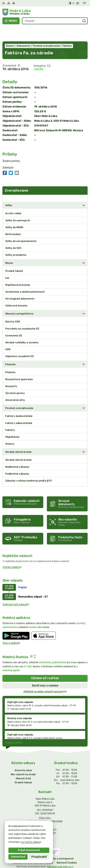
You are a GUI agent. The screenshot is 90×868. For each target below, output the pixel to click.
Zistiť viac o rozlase (45, 671)
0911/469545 (45, 811)
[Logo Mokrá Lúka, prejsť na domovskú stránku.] (45, 12)
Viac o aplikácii (11, 628)
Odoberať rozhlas (45, 664)
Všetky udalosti (12, 552)
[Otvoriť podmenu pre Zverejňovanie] (84, 183)
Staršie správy (14, 727)
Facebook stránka (45, 818)
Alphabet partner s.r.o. (60, 852)
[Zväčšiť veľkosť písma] (78, 3)
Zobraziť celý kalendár (16, 590)
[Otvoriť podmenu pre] (84, 191)
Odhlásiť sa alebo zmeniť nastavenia (45, 677)
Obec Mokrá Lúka (55, 856)
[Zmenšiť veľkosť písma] (73, 3)
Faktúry (39, 55)
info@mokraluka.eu (45, 815)
